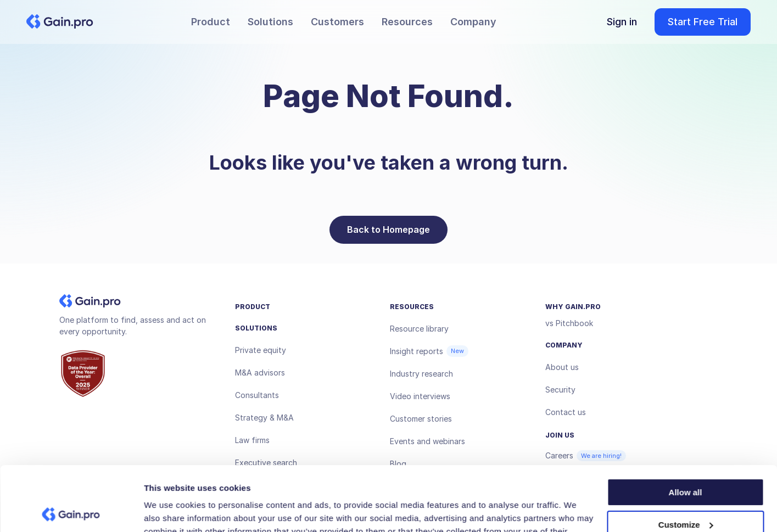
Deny (686, 492)
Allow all (686, 428)
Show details (169, 510)
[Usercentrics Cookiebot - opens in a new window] (71, 511)
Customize (686, 460)
